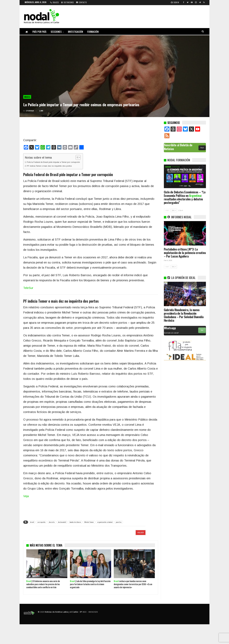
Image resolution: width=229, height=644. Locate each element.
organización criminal (105, 522)
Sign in (175, 2)
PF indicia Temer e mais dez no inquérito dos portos (49, 166)
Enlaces (54, 2)
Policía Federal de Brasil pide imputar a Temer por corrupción (53, 162)
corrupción (41, 522)
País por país (39, 32)
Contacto (81, 2)
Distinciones (67, 2)
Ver (202, 330)
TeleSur (28, 288)
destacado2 (62, 522)
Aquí (202, 148)
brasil (32, 522)
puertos (119, 522)
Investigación (75, 32)
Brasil (27, 97)
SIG (174, 210)
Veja (26, 496)
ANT (167, 210)
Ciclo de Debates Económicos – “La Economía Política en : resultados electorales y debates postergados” (185, 197)
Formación (93, 32)
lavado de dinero (75, 522)
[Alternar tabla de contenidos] (77, 157)
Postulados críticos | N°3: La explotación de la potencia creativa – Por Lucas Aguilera (185, 253)
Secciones (56, 32)
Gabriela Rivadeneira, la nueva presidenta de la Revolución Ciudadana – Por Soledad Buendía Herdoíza (184, 315)
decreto (52, 522)
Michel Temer (89, 522)
